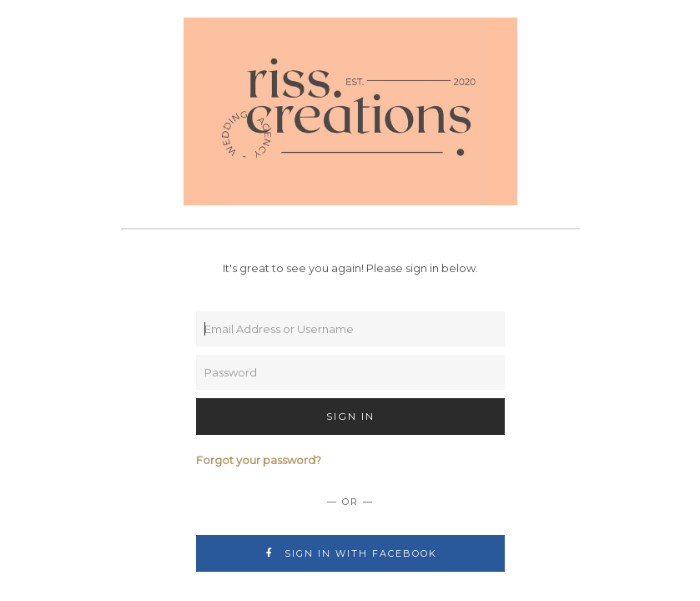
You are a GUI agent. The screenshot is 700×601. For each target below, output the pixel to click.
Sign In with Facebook (350, 553)
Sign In (350, 416)
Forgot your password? (259, 460)
